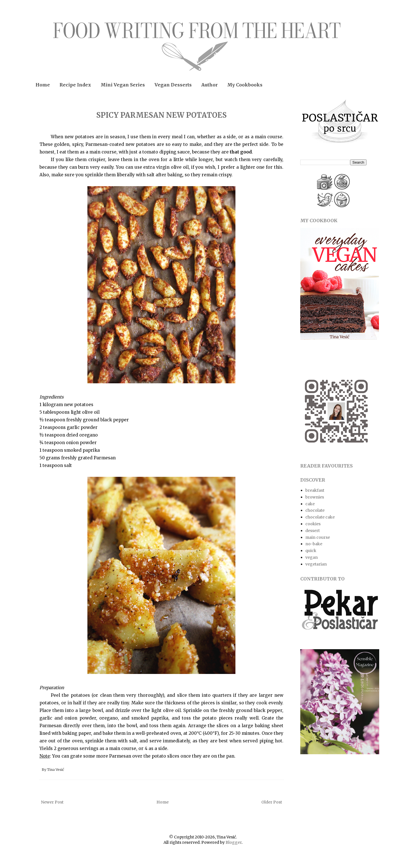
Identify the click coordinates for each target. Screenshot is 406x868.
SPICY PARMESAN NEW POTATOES (161, 115)
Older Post (272, 802)
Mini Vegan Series (123, 85)
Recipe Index (75, 85)
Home (43, 85)
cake (310, 504)
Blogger (234, 842)
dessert (313, 531)
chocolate (315, 510)
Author (209, 85)
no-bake (314, 544)
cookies (313, 524)
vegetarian (316, 564)
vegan (312, 557)
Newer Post (52, 802)
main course (318, 537)
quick (311, 551)
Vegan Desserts (173, 85)
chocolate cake (320, 517)
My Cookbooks (245, 85)
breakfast (315, 490)
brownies (315, 497)
